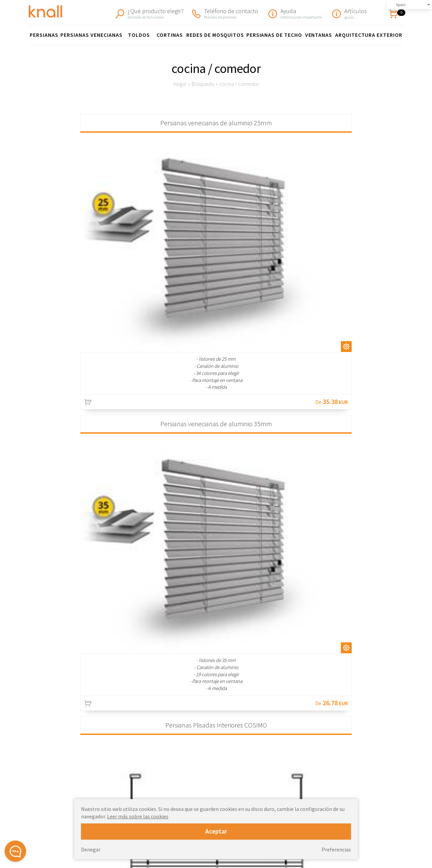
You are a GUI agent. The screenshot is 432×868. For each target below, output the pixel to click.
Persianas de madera (225, 758)
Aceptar (216, 831)
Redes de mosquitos (215, 35)
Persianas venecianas (91, 35)
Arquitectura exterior (369, 35)
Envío (305, 765)
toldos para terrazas (224, 787)
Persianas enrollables (225, 751)
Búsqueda (203, 84)
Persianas (44, 35)
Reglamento (312, 758)
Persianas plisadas (222, 744)
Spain (401, 5)
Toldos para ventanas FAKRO (233, 780)
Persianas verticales (224, 773)
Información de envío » (376, 676)
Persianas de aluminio (226, 765)
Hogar (180, 84)
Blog (304, 794)
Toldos (139, 35)
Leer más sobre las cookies (138, 816)
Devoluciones (314, 773)
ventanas (319, 35)
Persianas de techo (274, 35)
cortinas (170, 35)
